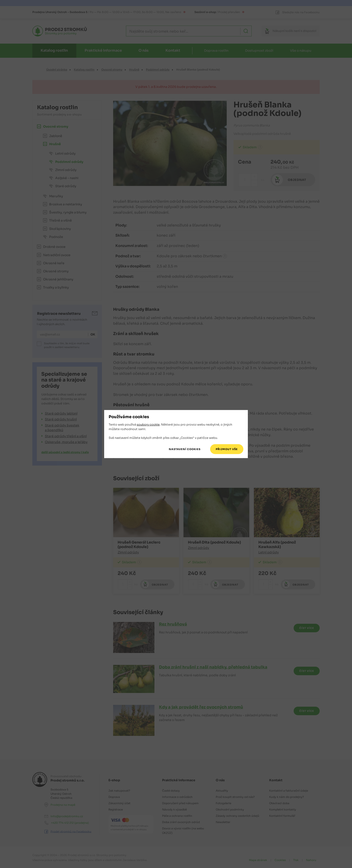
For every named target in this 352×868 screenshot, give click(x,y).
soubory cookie (148, 425)
